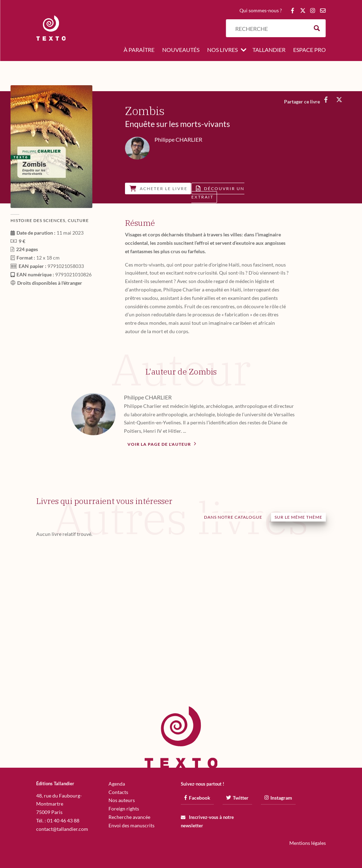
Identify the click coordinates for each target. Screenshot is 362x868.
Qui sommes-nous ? (261, 11)
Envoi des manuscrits (131, 825)
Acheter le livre (159, 189)
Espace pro (310, 50)
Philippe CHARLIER (148, 397)
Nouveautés (181, 50)
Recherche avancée (129, 817)
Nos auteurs (122, 800)
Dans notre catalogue (233, 517)
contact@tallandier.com (62, 829)
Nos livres (222, 50)
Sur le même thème (298, 517)
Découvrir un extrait (218, 193)
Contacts (118, 792)
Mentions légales (308, 843)
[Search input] (270, 28)
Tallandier (269, 50)
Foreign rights (124, 809)
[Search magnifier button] (317, 28)
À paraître (139, 50)
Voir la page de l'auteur (162, 444)
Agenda (117, 784)
